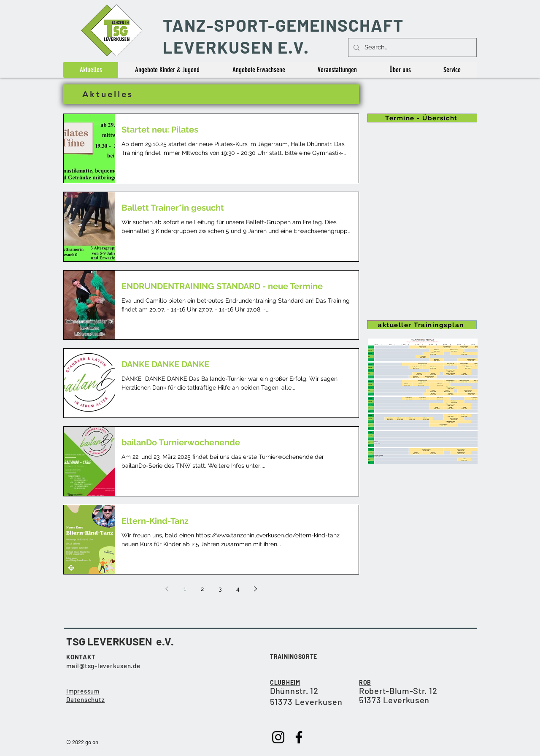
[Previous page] (167, 589)
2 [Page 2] (202, 589)
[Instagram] (278, 737)
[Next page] (256, 589)
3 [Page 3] (220, 589)
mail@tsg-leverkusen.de (103, 666)
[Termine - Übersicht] (422, 118)
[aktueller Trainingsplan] (422, 325)
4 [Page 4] (238, 589)
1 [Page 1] (185, 589)
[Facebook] (299, 737)
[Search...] (412, 47)
